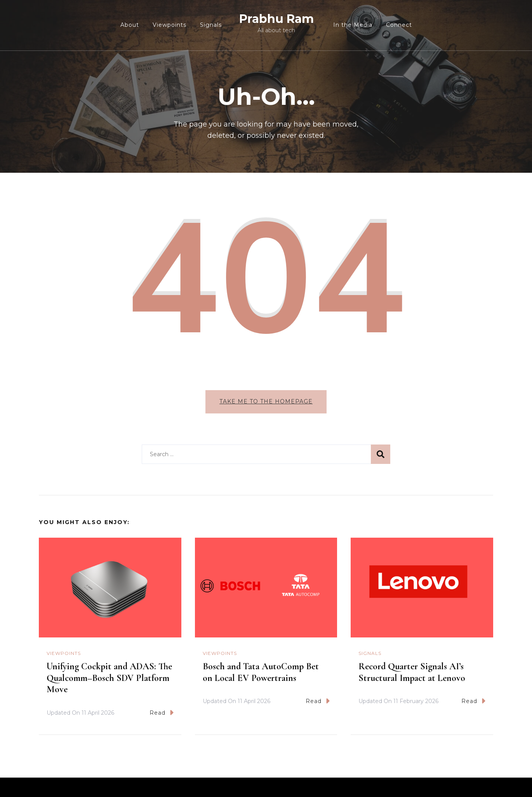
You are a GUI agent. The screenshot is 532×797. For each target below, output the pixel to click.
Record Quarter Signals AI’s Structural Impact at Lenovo (412, 672)
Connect (399, 25)
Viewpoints (170, 25)
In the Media (353, 25)
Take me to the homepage (266, 401)
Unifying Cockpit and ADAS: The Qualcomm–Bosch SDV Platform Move (109, 678)
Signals (211, 25)
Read (162, 713)
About (130, 25)
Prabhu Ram (276, 19)
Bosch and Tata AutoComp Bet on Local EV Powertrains (261, 672)
